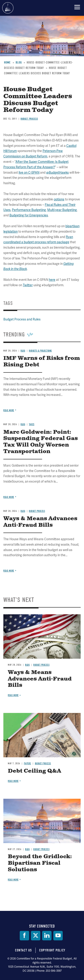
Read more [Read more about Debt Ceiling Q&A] (13, 781)
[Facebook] (24, 936)
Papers (28, 763)
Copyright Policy (52, 950)
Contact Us (23, 950)
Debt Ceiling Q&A (34, 771)
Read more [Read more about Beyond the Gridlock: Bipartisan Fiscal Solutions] (13, 880)
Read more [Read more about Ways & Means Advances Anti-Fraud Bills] (9, 571)
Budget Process (41, 665)
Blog (27, 665)
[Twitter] (36, 936)
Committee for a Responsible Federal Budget (8, 8)
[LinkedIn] (47, 936)
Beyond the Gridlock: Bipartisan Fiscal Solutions (40, 863)
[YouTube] (58, 936)
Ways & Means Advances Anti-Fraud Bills (40, 679)
